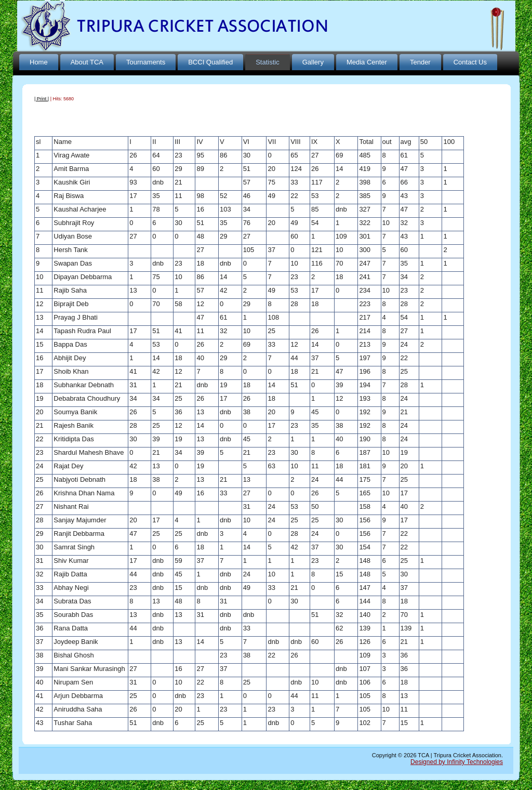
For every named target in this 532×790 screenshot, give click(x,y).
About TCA (87, 62)
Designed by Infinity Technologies (457, 762)
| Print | (42, 99)
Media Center (367, 62)
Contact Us (470, 62)
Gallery (313, 62)
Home (39, 62)
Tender (420, 62)
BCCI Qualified (210, 62)
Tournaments (146, 62)
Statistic (268, 62)
